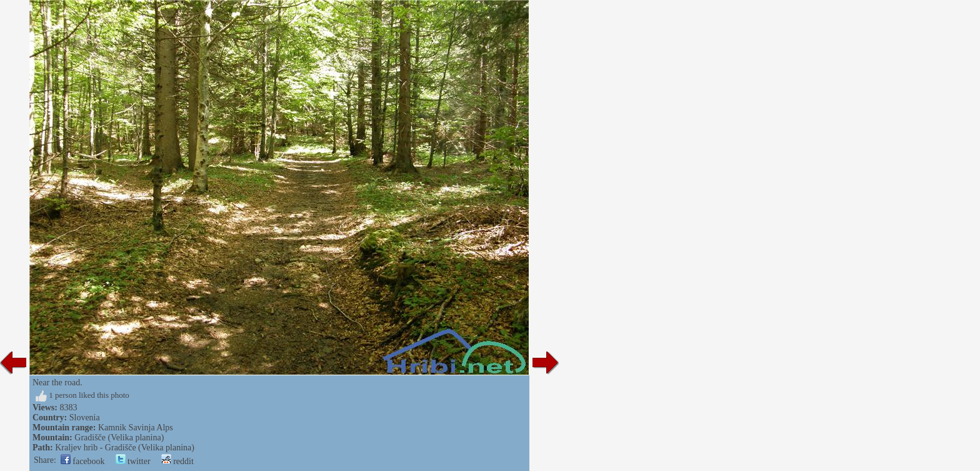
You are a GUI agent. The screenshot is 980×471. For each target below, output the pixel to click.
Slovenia (85, 418)
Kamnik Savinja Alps (136, 428)
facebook (83, 461)
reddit (177, 461)
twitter (133, 461)
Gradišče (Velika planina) (119, 438)
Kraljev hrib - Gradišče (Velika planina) (125, 448)
